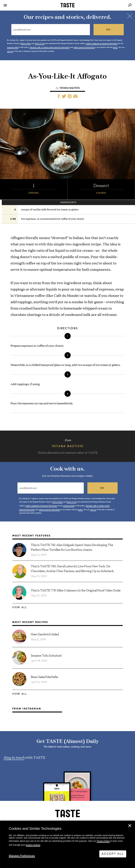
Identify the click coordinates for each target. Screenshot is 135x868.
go (109, 30)
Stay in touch (14, 757)
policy (115, 47)
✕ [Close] (130, 826)
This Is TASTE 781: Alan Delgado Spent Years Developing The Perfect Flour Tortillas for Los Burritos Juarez (72, 547)
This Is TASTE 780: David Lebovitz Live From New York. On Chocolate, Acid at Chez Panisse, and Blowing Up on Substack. (73, 568)
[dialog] (67, 844)
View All (20, 607)
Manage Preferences (22, 856)
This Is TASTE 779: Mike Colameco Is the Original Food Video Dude (76, 590)
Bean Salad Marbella (44, 677)
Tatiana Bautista (70, 88)
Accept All (113, 854)
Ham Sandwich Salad (45, 634)
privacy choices (33, 845)
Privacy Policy (103, 841)
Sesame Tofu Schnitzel (46, 655)
